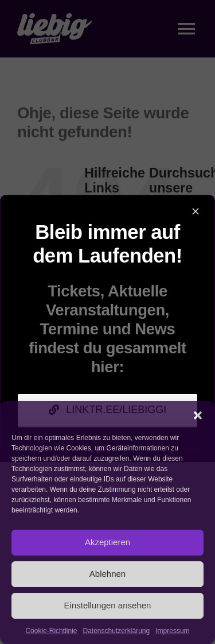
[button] (198, 415)
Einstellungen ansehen (108, 605)
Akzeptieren (107, 542)
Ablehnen (107, 574)
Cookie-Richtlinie (51, 631)
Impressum (172, 631)
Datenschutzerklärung (116, 631)
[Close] (196, 211)
